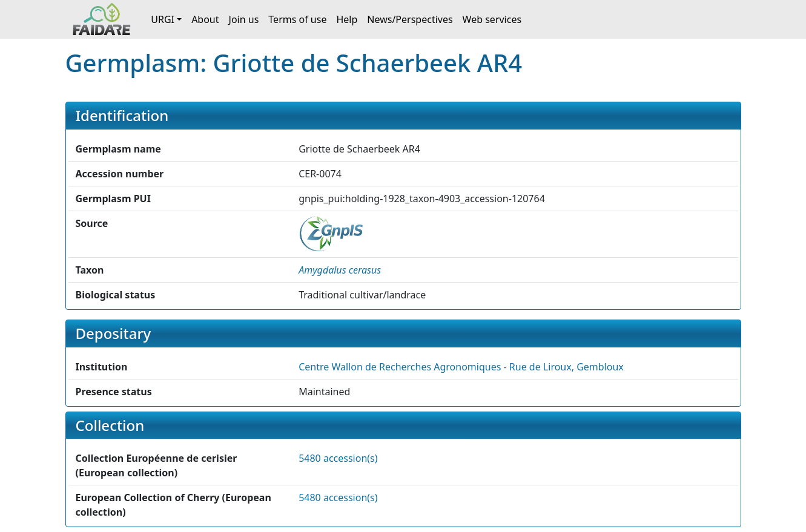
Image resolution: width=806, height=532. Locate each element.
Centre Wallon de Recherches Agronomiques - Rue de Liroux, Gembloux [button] (461, 367)
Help (347, 19)
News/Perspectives (410, 19)
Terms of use (297, 19)
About (205, 19)
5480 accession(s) (338, 458)
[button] (340, 270)
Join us (244, 19)
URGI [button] (163, 19)
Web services (492, 19)
